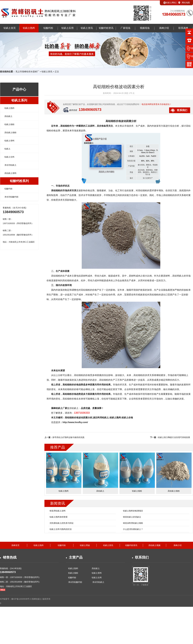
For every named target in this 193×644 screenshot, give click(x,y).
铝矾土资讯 (87, 28)
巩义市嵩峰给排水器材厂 (27, 72)
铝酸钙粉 (48, 28)
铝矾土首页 (10, 28)
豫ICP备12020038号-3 (22, 599)
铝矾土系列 (19, 100)
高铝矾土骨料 (10, 173)
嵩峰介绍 (164, 28)
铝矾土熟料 (29, 28)
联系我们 (182, 110)
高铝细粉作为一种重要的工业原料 (77, 126)
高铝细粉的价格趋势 (73, 385)
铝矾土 (7, 149)
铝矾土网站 (171, 3)
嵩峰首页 (15, 545)
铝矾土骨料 (9, 141)
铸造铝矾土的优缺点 (132, 517)
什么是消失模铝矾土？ (133, 529)
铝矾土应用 (67, 28)
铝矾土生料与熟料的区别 (61, 529)
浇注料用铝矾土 (101, 418)
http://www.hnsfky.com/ (75, 422)
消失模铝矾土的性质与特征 (62, 523)
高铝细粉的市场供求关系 (64, 190)
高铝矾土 (8, 116)
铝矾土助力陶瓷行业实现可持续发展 (174, 437)
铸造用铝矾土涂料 (58, 511)
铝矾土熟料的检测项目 (133, 511)
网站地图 (186, 3)
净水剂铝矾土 (10, 165)
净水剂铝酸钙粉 (11, 197)
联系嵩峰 (183, 28)
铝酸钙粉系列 (19, 181)
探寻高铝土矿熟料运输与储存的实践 (68, 437)
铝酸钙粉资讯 (106, 28)
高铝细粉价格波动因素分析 (121, 121)
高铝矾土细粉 (10, 133)
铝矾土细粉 (9, 124)
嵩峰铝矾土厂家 (59, 408)
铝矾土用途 (85, 545)
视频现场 (145, 28)
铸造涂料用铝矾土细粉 (133, 523)
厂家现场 (125, 28)
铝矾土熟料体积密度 (59, 517)
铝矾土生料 (9, 157)
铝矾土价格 (127, 418)
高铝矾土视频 (154, 545)
